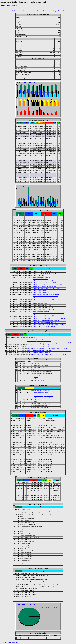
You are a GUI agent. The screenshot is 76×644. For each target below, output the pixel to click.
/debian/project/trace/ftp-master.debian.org (43, 271)
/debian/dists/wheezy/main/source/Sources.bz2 (44, 309)
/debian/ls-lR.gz (31, 337)
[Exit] (39, 11)
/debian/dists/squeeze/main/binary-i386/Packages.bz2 (40, 350)
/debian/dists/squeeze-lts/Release (41, 279)
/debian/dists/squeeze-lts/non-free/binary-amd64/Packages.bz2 (47, 285)
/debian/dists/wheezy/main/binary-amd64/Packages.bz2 (46, 294)
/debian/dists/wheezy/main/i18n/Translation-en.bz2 (45, 287)
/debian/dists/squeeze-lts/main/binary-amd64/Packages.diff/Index (48, 281)
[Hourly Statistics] (25, 11)
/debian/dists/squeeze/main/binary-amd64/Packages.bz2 (40, 352)
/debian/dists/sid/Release (39, 275)
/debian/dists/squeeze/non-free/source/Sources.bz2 (45, 322)
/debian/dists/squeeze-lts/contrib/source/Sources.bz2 (45, 298)
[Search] (51, 11)
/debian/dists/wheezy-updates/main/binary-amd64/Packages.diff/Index (49, 319)
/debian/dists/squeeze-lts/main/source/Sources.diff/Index (46, 288)
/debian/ (36, 377)
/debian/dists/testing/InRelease (41, 379)
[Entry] (35, 11)
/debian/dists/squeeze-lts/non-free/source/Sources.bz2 (45, 296)
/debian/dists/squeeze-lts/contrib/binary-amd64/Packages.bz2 (47, 283)
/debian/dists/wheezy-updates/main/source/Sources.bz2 (46, 321)
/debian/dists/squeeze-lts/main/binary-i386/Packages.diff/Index (48, 300)
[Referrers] (47, 11)
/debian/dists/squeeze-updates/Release (43, 404)
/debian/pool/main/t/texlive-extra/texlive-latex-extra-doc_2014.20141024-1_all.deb (46, 354)
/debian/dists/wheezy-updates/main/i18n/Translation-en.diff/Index (48, 313)
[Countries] (61, 11)
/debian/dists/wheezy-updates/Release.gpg (43, 307)
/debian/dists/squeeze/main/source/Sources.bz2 (38, 347)
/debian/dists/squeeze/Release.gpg (41, 311)
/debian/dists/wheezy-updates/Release (42, 305)
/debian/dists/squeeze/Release (40, 304)
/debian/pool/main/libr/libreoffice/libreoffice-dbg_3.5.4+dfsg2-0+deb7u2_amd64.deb (47, 349)
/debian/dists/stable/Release (40, 381)
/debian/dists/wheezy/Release (40, 290)
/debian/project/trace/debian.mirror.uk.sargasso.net (45, 273)
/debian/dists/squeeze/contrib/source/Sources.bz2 (44, 326)
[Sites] (42, 11)
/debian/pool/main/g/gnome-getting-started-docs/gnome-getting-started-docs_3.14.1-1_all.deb (49, 343)
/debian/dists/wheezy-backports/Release (42, 317)
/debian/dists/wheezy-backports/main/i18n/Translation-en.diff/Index (49, 324)
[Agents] (56, 11)
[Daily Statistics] (16, 11)
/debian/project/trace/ (39, 375)
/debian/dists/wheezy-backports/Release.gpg (43, 315)
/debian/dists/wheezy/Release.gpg (41, 292)
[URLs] (32, 11)
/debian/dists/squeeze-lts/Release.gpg (42, 277)
